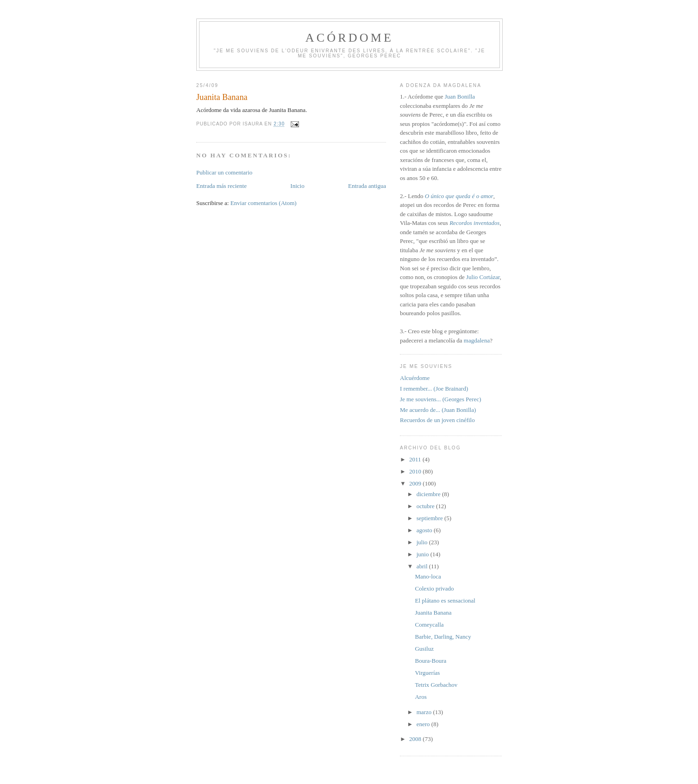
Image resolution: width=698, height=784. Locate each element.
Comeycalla (429, 625)
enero (424, 724)
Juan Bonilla (460, 96)
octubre (426, 506)
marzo (425, 712)
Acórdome (349, 38)
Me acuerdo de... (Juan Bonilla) (438, 410)
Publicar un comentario (224, 172)
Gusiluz (424, 649)
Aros (421, 697)
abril (423, 566)
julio (423, 542)
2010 (416, 471)
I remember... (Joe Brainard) (434, 389)
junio (424, 554)
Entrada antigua (367, 186)
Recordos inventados (474, 223)
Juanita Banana (433, 613)
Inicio (297, 186)
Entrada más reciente (221, 186)
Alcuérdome (415, 378)
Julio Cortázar (483, 277)
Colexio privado (434, 588)
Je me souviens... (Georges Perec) (441, 399)
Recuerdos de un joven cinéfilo (437, 420)
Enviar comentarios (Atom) (264, 203)
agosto (425, 530)
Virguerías (427, 673)
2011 (416, 459)
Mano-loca (428, 576)
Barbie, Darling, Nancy (443, 637)
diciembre (429, 494)
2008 (416, 739)
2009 (416, 483)
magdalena (477, 340)
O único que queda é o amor (459, 196)
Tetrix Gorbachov (436, 685)
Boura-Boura (430, 661)
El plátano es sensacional (445, 600)
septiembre (430, 518)
